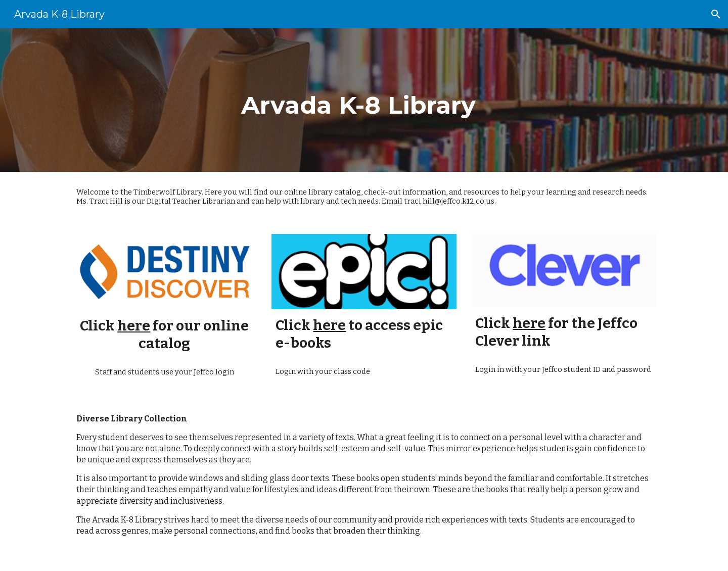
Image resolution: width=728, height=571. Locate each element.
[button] (716, 14)
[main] (364, 100)
